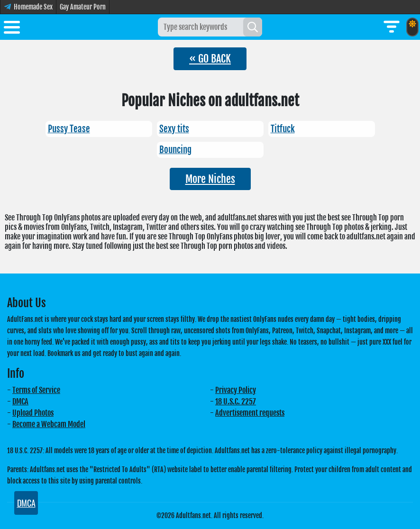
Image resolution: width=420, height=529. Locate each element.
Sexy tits (174, 129)
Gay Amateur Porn (83, 7)
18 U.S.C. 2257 (236, 401)
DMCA (20, 401)
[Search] (253, 27)
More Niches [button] (210, 179)
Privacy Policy (236, 390)
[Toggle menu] (12, 29)
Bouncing (175, 150)
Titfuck (283, 129)
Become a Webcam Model (49, 424)
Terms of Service (36, 390)
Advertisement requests (250, 413)
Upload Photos (33, 413)
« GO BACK (210, 59)
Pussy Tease (69, 129)
